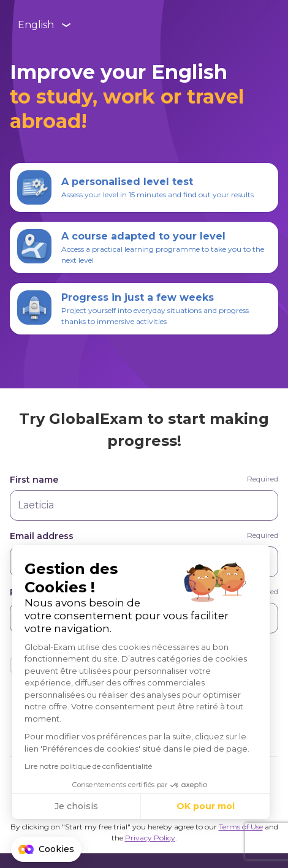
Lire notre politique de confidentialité (88, 766)
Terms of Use (241, 827)
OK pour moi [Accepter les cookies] (206, 806)
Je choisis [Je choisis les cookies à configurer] (76, 806)
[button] (46, 850)
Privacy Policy (150, 838)
